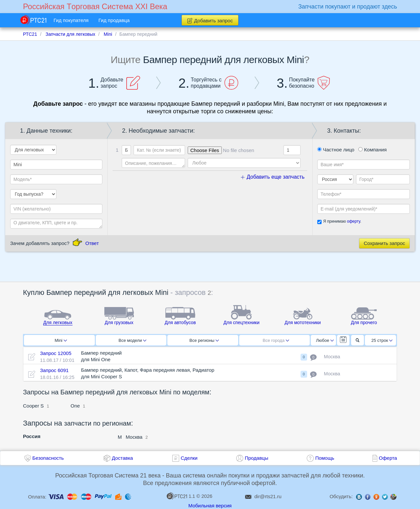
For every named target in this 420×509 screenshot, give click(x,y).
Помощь (325, 458)
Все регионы (204, 340)
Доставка (122, 458)
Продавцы (257, 458)
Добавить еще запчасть (273, 177)
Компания (372, 150)
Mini (61, 340)
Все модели (132, 340)
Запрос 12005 (56, 353)
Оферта (388, 458)
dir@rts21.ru (268, 496)
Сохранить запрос (384, 243)
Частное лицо (336, 150)
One (75, 406)
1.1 (181, 496)
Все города (276, 340)
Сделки (189, 458)
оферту (353, 221)
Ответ (92, 243)
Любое (325, 340)
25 (382, 340)
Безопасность (48, 458)
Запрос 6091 (54, 370)
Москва (134, 437)
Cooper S (33, 406)
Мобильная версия (210, 506)
